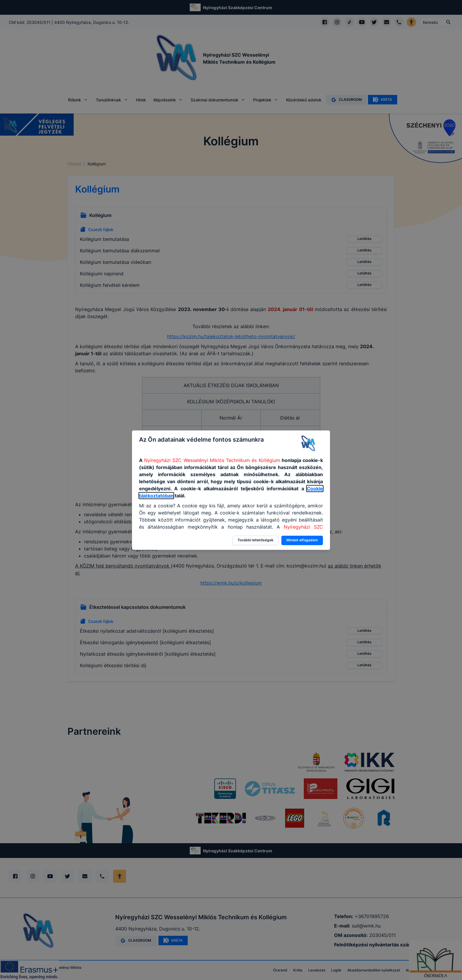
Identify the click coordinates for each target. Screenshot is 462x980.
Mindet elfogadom (302, 540)
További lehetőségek (255, 540)
